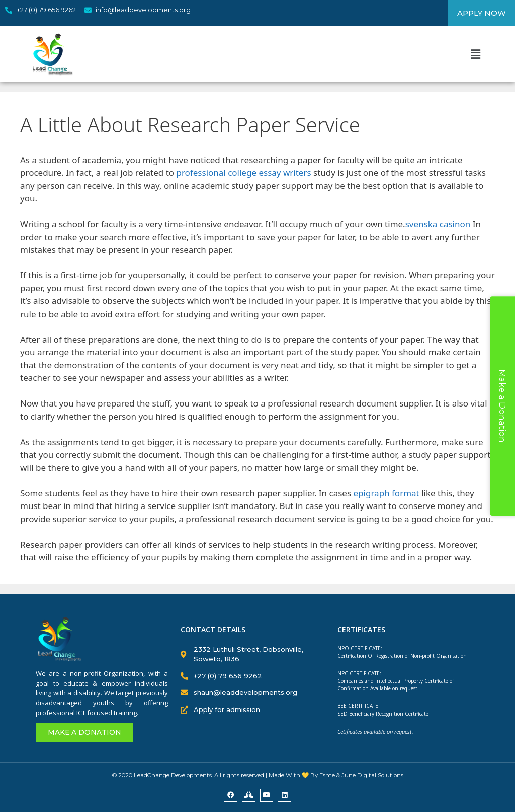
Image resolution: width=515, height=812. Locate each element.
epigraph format (387, 493)
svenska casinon (438, 224)
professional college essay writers (243, 173)
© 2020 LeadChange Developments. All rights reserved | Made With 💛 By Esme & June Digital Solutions (258, 775)
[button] (475, 54)
